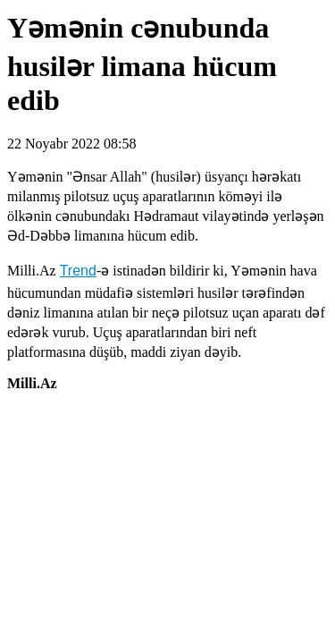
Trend (78, 271)
